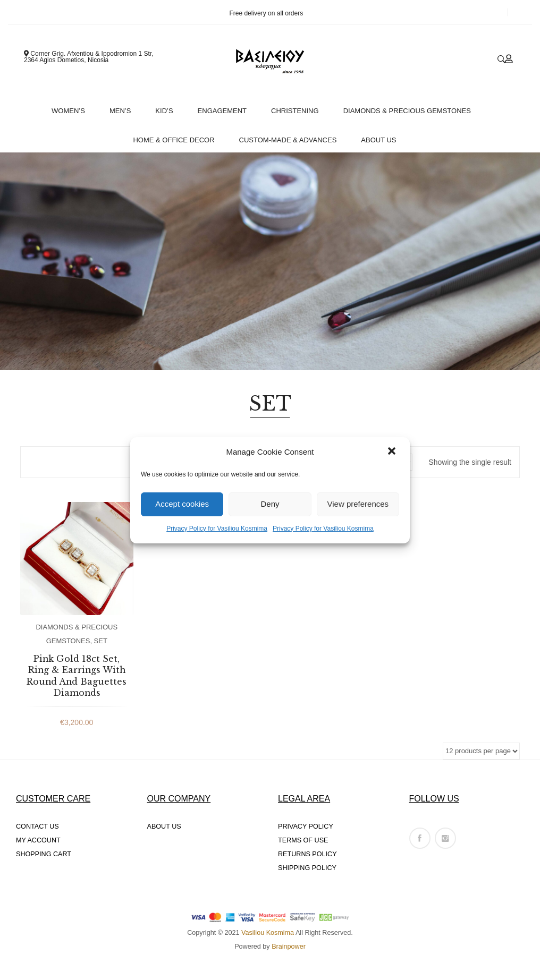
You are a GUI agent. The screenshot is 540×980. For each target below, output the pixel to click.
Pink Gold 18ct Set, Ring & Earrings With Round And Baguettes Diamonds (77, 676)
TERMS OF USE (303, 840)
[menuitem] (72, 108)
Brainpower (289, 947)
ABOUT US (164, 826)
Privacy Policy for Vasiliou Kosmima (217, 529)
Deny (270, 504)
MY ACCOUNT (38, 840)
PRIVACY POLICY (306, 826)
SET (101, 641)
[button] (393, 452)
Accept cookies (182, 504)
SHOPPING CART (44, 854)
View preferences (358, 504)
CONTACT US (37, 826)
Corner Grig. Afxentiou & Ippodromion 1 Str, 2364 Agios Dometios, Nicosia (88, 57)
